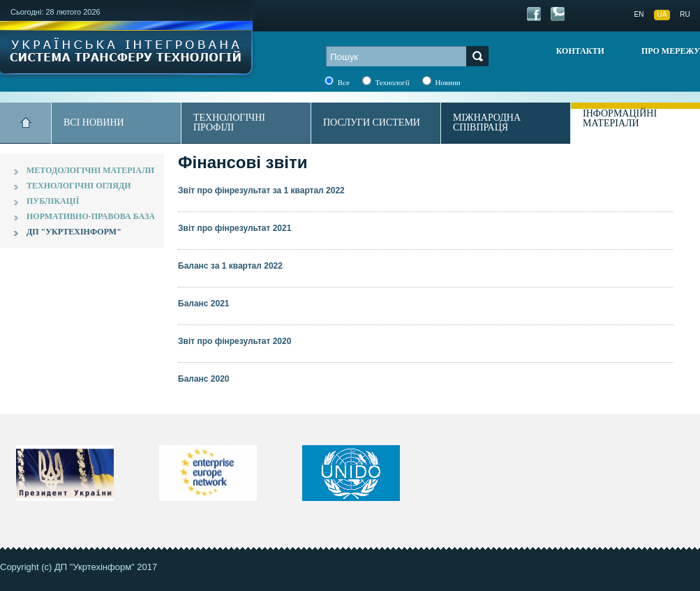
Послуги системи (372, 122)
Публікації (53, 201)
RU (685, 14)
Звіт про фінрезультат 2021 (234, 228)
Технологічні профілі (229, 122)
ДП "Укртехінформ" (74, 232)
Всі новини (94, 122)
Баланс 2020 (204, 379)
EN (639, 14)
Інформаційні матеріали (620, 118)
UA (662, 14)
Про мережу (671, 51)
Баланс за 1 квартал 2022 (230, 266)
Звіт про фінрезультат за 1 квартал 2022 (261, 190)
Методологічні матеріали (90, 170)
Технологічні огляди (79, 186)
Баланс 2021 (204, 304)
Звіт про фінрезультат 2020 (234, 341)
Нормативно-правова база (91, 216)
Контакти (580, 51)
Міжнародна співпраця (487, 122)
